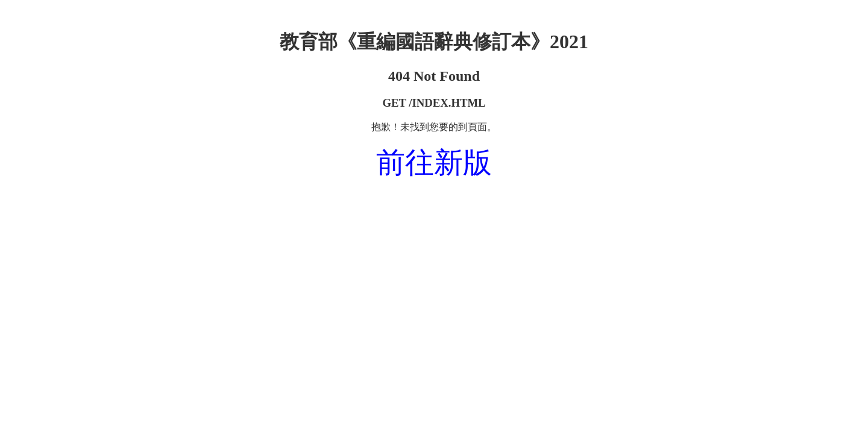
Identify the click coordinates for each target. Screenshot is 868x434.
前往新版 (434, 162)
